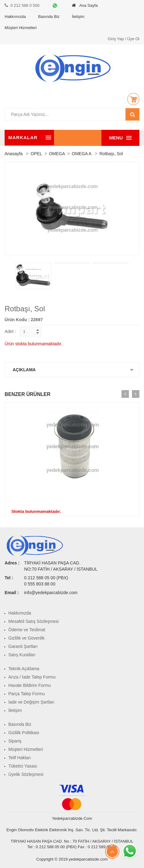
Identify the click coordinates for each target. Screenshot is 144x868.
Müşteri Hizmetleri (21, 28)
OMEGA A (82, 154)
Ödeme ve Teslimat (27, 630)
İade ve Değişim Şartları (31, 702)
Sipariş (15, 741)
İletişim (78, 17)
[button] (133, 99)
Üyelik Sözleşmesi (26, 774)
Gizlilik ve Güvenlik (26, 638)
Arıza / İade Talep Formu (32, 677)
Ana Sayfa (85, 5)
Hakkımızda (15, 17)
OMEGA (57, 154)
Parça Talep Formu (27, 694)
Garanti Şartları (23, 646)
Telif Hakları (20, 758)
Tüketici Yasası (23, 766)
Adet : (10, 331)
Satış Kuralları (22, 655)
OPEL (36, 154)
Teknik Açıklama (24, 669)
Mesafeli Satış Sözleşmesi (33, 621)
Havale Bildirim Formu (30, 685)
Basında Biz (49, 17)
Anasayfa (14, 154)
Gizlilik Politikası (24, 733)
